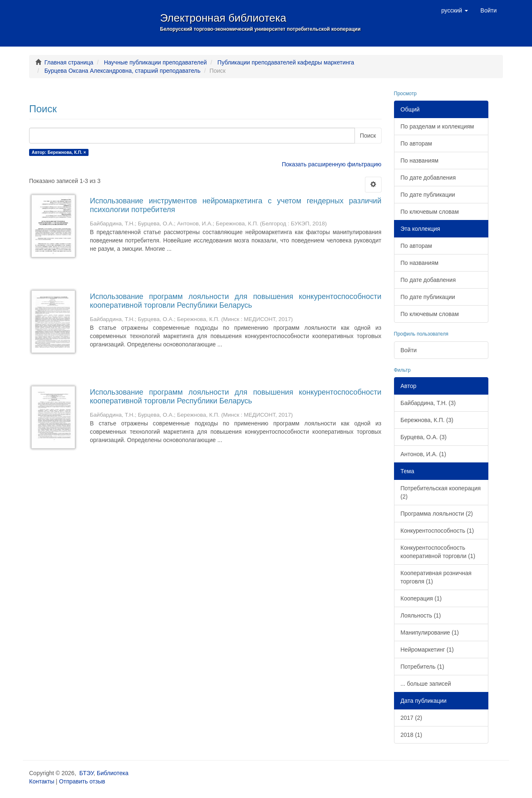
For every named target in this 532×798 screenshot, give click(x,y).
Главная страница (69, 62)
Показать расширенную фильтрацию (331, 164)
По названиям (420, 161)
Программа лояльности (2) (437, 514)
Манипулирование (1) (430, 632)
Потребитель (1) (422, 667)
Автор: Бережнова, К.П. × (59, 152)
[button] (455, 10)
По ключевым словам (430, 212)
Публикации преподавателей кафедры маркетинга (286, 62)
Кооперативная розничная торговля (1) (436, 577)
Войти (409, 350)
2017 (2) (411, 718)
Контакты (42, 781)
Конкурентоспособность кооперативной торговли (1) (438, 552)
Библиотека (113, 773)
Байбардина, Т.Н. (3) (428, 403)
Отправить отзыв (82, 781)
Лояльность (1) (421, 615)
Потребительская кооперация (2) (441, 492)
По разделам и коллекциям (437, 126)
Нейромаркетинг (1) (427, 650)
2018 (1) (411, 735)
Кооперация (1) (421, 598)
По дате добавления (428, 178)
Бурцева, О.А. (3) (424, 437)
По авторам (416, 143)
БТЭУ (86, 773)
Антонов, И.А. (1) (424, 454)
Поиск (368, 136)
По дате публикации (428, 195)
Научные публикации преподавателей (155, 62)
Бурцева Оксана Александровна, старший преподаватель (123, 71)
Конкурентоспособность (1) (437, 531)
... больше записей (426, 684)
